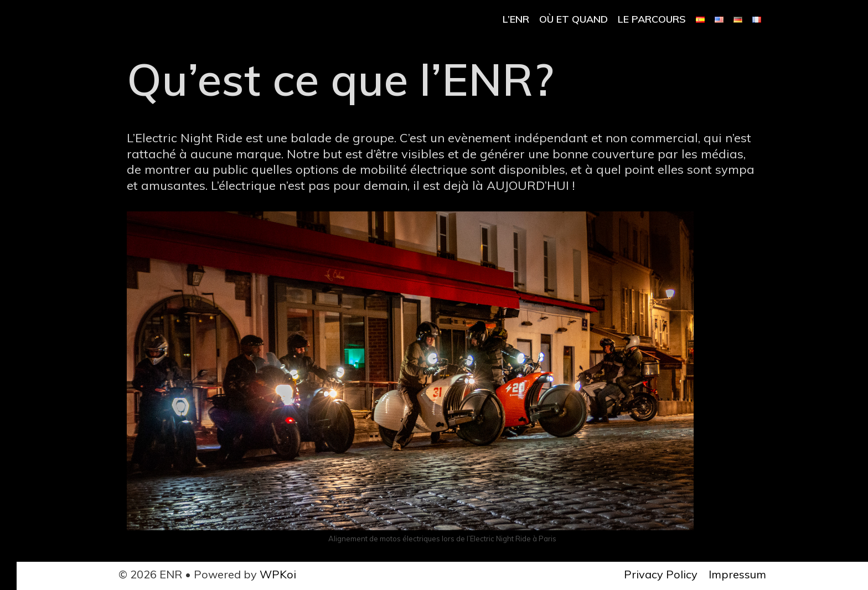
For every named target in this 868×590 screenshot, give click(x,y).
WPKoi (278, 574)
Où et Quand (573, 19)
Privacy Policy (661, 574)
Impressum (737, 574)
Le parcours (652, 19)
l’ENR (516, 19)
